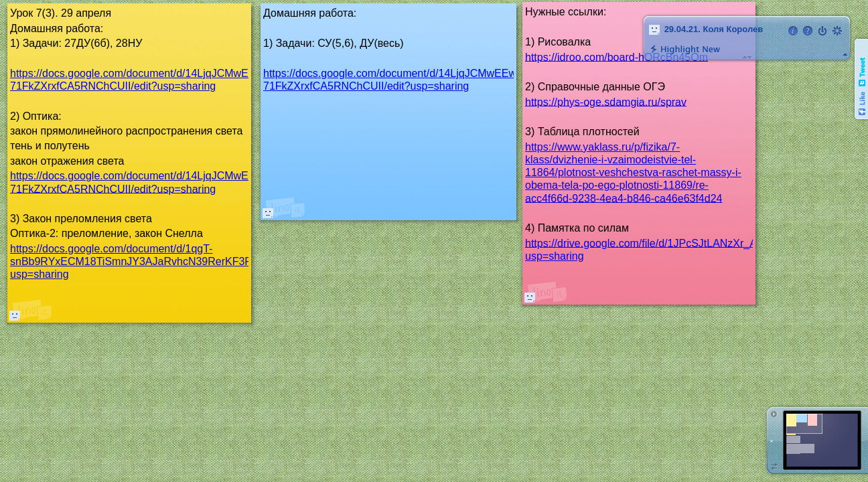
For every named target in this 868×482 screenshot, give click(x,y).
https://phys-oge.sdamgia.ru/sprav (606, 101)
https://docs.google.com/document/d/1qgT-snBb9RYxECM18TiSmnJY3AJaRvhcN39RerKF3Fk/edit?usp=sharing (146, 261)
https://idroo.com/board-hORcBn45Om (617, 57)
